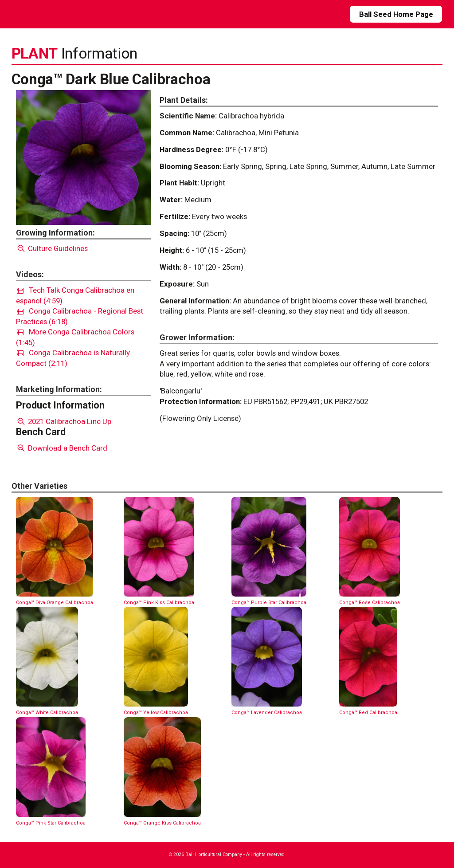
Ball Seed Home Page (396, 14)
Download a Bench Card (62, 448)
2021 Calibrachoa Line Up (64, 421)
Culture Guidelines (52, 248)
